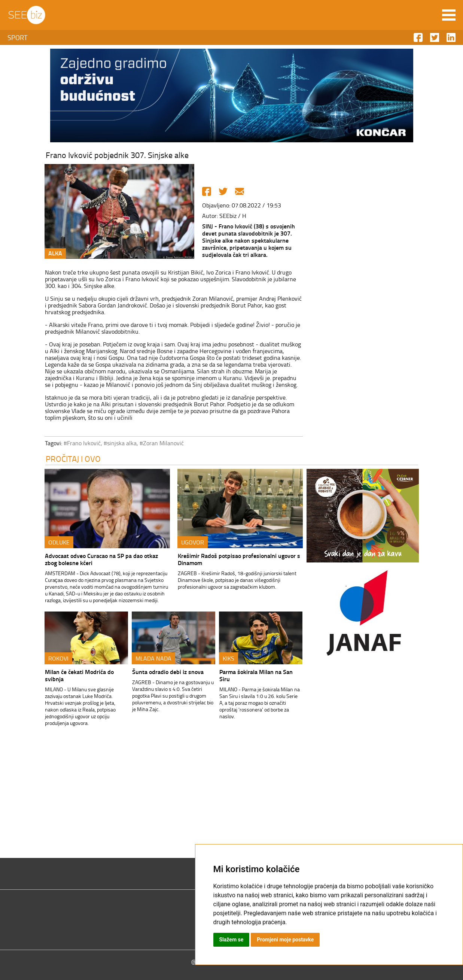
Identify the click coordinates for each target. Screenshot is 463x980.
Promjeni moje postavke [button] (285, 940)
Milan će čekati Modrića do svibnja (79, 675)
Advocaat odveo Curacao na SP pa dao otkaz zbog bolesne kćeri (101, 559)
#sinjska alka (120, 443)
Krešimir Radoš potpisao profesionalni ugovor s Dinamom (239, 559)
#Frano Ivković (82, 443)
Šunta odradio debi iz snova (168, 672)
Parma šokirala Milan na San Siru (256, 675)
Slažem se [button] (231, 940)
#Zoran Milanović (162, 443)
